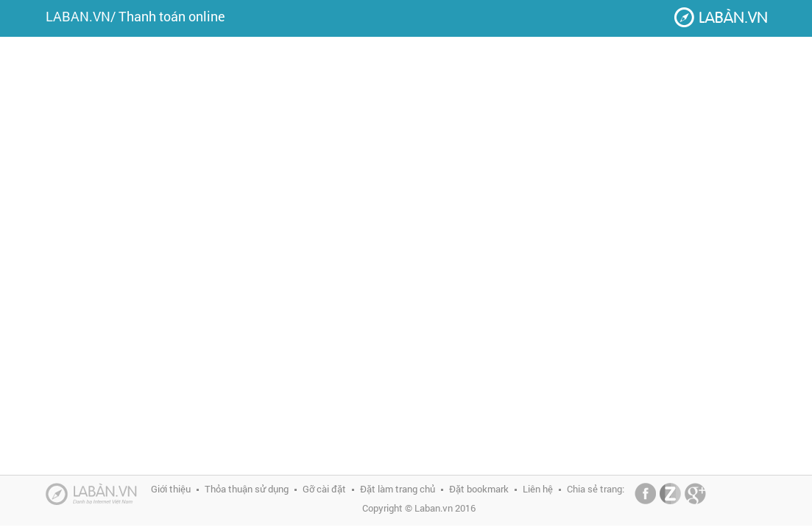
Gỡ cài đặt (324, 489)
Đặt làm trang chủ (398, 489)
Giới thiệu (171, 489)
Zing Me (670, 494)
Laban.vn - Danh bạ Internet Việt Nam (721, 17)
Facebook (645, 494)
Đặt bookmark (479, 489)
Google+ (695, 494)
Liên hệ (538, 489)
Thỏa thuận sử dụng (247, 489)
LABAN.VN (78, 16)
